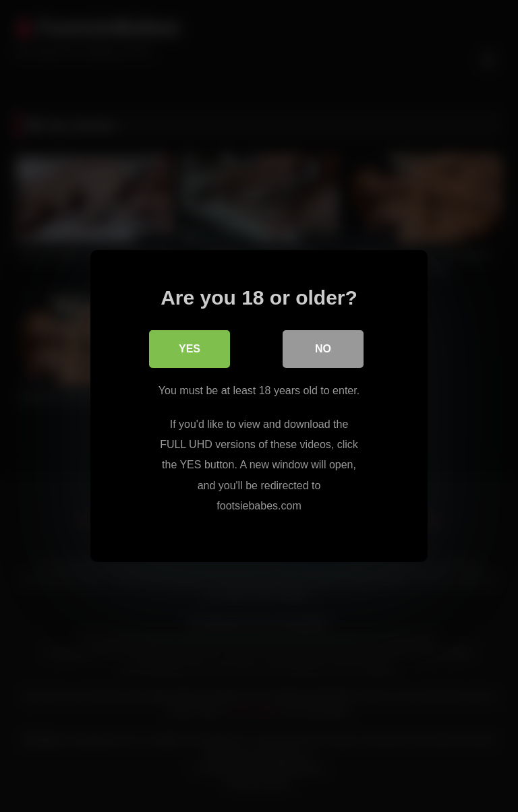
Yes (190, 349)
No (323, 349)
